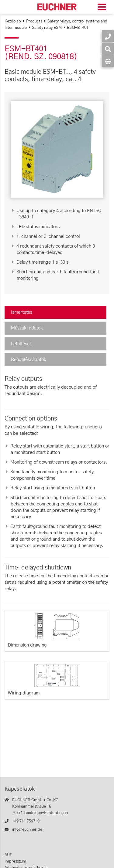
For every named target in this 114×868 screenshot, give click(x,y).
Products (34, 21)
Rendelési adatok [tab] (29, 360)
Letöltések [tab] (21, 344)
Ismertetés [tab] (22, 312)
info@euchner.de (27, 830)
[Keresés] (108, 49)
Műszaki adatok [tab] (27, 328)
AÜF (8, 855)
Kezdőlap (13, 21)
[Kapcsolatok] (108, 36)
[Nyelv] (108, 61)
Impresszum (15, 861)
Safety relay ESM (47, 28)
